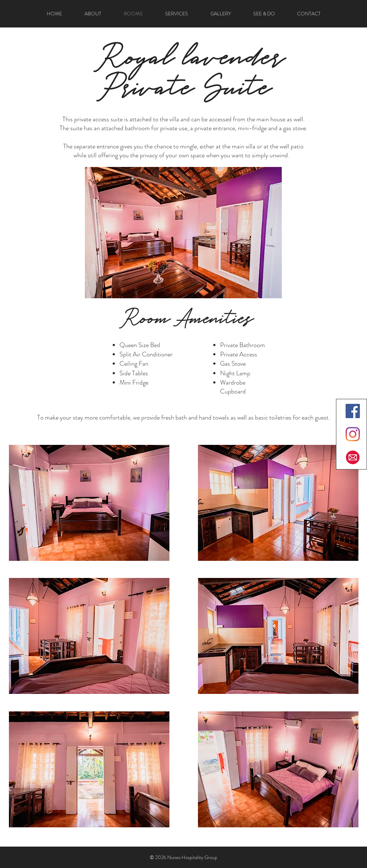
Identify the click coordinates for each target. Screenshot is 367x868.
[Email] (353, 457)
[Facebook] (353, 411)
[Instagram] (353, 434)
